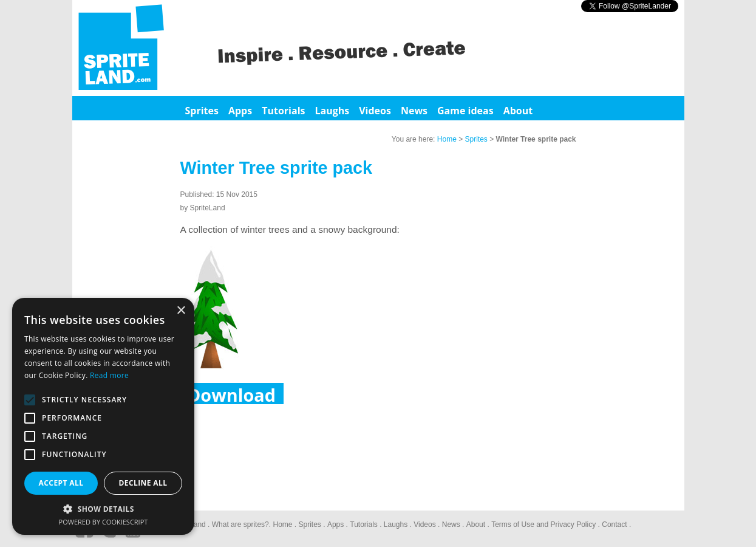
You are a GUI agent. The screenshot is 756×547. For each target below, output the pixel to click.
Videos (375, 111)
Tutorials (283, 111)
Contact (614, 525)
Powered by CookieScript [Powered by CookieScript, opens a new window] (104, 522)
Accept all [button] (61, 483)
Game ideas (465, 111)
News (414, 111)
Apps (240, 111)
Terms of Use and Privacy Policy (543, 525)
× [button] (181, 311)
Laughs (332, 111)
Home (447, 139)
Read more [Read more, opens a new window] (109, 375)
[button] (103, 508)
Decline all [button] (143, 483)
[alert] (103, 416)
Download (232, 394)
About (518, 111)
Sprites (202, 111)
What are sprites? (240, 525)
